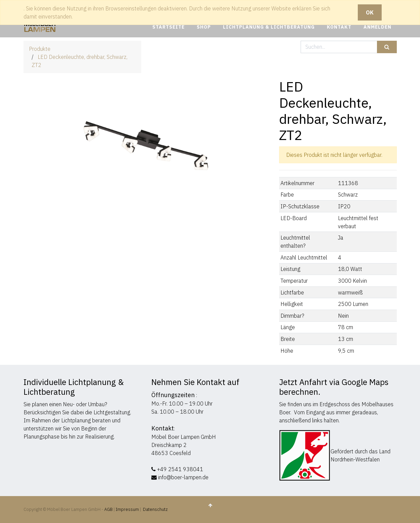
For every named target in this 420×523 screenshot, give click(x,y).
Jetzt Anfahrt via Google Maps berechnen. (334, 387)
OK (370, 12)
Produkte (40, 49)
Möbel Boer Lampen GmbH (184, 437)
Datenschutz (155, 509)
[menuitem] (168, 27)
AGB (109, 509)
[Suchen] (387, 47)
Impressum (127, 509)
